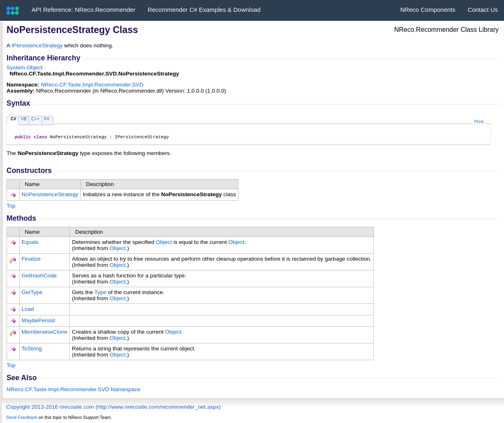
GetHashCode (39, 277)
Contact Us (483, 10)
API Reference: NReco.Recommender (83, 10)
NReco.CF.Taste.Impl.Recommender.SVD (92, 85)
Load (28, 310)
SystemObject (24, 68)
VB (24, 119)
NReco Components (428, 10)
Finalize (31, 260)
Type (100, 293)
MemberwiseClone (45, 333)
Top (11, 207)
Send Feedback (22, 419)
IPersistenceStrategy (37, 45)
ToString (32, 350)
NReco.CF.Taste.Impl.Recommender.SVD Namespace (73, 391)
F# (47, 119)
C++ (35, 119)
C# (13, 119)
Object (164, 243)
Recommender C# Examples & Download (204, 10)
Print (479, 122)
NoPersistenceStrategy (50, 196)
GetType (32, 293)
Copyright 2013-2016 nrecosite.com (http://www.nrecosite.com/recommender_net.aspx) (113, 408)
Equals (30, 243)
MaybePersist (38, 322)
